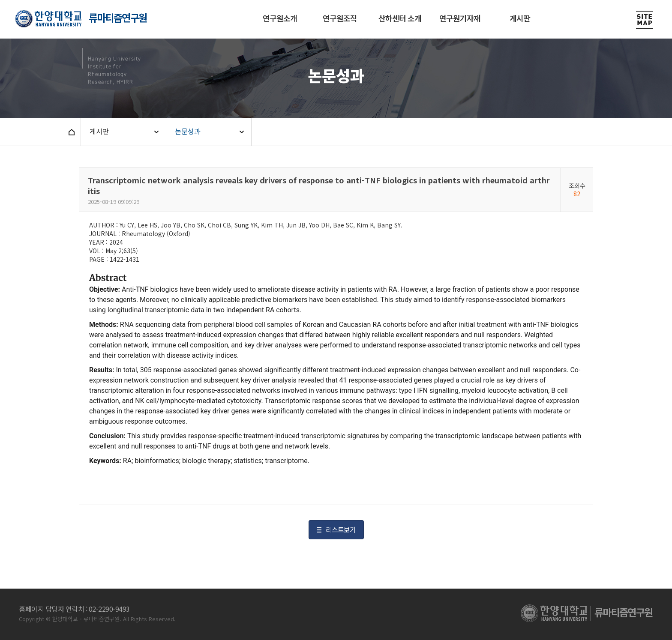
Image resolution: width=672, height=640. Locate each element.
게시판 (99, 131)
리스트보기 (341, 529)
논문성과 (188, 131)
